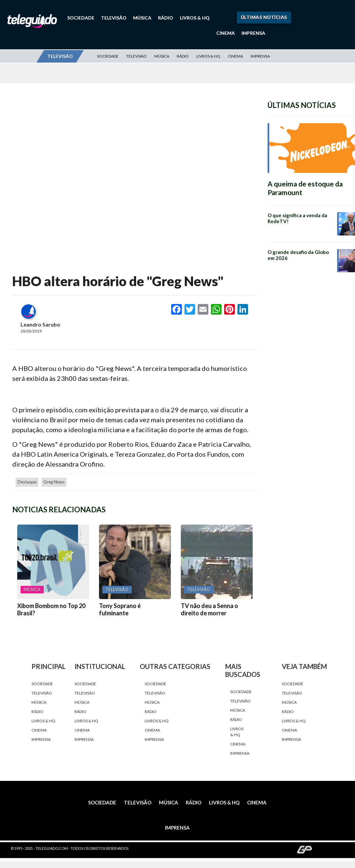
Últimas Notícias (264, 17)
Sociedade (81, 18)
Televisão (114, 18)
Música (142, 18)
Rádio (166, 18)
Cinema (226, 33)
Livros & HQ (195, 18)
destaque (27, 482)
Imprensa (253, 33)
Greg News (54, 482)
